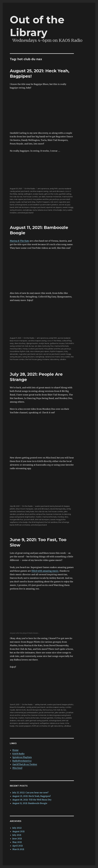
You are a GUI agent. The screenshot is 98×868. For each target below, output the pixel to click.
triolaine (13, 213)
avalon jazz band (42, 506)
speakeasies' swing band (29, 723)
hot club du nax (16, 197)
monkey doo (63, 517)
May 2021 (17, 842)
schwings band (21, 205)
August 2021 (18, 831)
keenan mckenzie (54, 197)
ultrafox (63, 359)
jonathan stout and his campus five (31, 514)
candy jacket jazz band (19, 191)
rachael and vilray (28, 202)
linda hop (14, 718)
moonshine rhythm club (20, 351)
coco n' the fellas (54, 341)
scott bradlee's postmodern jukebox (43, 205)
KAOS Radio (18, 754)
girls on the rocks (51, 194)
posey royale (15, 202)
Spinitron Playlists (22, 757)
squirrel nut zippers (54, 207)
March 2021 (18, 849)
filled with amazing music (45, 571)
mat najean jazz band (23, 199)
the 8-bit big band (36, 522)
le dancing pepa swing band (59, 715)
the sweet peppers (23, 726)
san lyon (39, 354)
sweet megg (68, 207)
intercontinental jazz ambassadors (24, 712)
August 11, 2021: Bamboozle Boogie (30, 803)
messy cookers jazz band (33, 349)
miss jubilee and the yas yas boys (46, 199)
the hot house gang (33, 359)
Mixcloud (17, 768)
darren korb (21, 710)
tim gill (51, 726)
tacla (35, 210)
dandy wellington (25, 194)
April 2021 (18, 846)
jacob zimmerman (47, 712)
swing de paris (16, 357)
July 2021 (17, 835)
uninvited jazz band (25, 213)
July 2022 (17, 828)
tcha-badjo (58, 210)
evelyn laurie (38, 194)
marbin (39, 517)
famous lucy (48, 710)
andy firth (54, 189)
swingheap (27, 210)
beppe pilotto (68, 704)
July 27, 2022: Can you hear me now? (30, 793)
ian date (42, 197)
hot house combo (31, 197)
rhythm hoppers (43, 202)
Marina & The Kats (19, 241)
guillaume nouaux (57, 343)
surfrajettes (44, 723)
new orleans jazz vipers (40, 351)
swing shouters (16, 210)
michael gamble (47, 718)
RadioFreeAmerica (22, 761)
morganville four (17, 519)
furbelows (21, 511)
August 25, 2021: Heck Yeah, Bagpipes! (31, 796)
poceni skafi (65, 199)
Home (15, 750)
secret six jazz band (51, 354)
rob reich (54, 202)
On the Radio (30, 189)
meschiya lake (16, 349)
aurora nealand (65, 189)
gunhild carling (65, 194)
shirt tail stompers (22, 207)
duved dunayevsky (58, 509)
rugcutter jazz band (27, 354)
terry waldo (68, 210)
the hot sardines (51, 522)
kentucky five (48, 346)
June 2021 (17, 839)
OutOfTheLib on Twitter (25, 764)
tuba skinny (55, 359)
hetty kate (30, 511)
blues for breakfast (18, 707)
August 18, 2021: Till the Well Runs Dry (32, 800)
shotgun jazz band (38, 207)
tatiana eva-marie (45, 210)
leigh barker (30, 517)
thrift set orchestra (22, 525)
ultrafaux (68, 726)
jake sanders (60, 712)
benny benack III (56, 506)
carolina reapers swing (39, 191)
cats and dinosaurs (57, 191)
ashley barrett (41, 704)
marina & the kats (62, 346)
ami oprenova (43, 189)
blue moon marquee (18, 341)
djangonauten (32, 343)
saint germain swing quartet (37, 721)
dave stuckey (20, 343)
